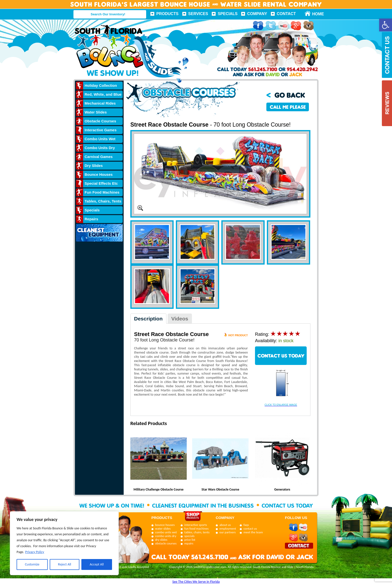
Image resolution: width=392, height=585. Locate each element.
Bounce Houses (99, 174)
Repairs (91, 219)
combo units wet (166, 532)
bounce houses (165, 525)
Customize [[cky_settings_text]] (32, 564)
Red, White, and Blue (103, 94)
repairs (189, 543)
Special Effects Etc (101, 183)
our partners (228, 532)
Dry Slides (94, 166)
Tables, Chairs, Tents (103, 201)
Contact (286, 14)
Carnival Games (99, 157)
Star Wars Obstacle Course (220, 489)
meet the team (253, 532)
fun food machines (196, 529)
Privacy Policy (35, 552)
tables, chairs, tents (197, 532)
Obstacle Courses (100, 121)
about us (225, 525)
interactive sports (196, 525)
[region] (64, 543)
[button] (386, 25)
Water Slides (96, 112)
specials (189, 536)
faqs (246, 525)
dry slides (161, 540)
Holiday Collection (101, 85)
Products (167, 14)
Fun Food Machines (102, 192)
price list (190, 540)
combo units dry (166, 536)
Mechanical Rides (100, 103)
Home (315, 14)
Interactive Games (101, 130)
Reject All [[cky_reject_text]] (65, 564)
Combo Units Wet (100, 139)
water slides (163, 529)
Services (198, 14)
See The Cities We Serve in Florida (196, 582)
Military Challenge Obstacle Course (159, 489)
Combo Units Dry (100, 148)
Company (257, 14)
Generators (282, 489)
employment (228, 529)
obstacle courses (166, 543)
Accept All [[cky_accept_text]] (97, 564)
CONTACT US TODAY (281, 356)
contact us (250, 529)
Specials (228, 14)
